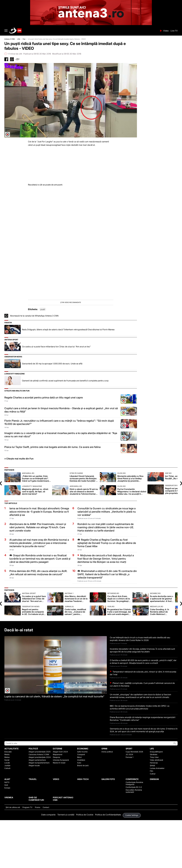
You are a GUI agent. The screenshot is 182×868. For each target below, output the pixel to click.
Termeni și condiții (66, 862)
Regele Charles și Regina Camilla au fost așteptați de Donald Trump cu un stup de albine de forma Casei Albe (107, 591)
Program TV (27, 855)
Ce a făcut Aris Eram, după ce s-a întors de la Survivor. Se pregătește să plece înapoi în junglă (119, 645)
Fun (24, 39)
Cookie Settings (132, 863)
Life (19, 39)
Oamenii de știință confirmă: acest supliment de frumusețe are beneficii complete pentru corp (65, 428)
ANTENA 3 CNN (84, 31)
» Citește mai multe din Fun (19, 506)
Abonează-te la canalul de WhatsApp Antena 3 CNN (34, 364)
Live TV (174, 31)
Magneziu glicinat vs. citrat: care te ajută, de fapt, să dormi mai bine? (36, 538)
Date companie (48, 862)
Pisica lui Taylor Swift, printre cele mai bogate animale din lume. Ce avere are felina (52, 495)
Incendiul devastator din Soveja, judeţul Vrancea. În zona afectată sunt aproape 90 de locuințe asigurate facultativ (142, 698)
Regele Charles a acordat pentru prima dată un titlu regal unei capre (44, 445)
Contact (46, 855)
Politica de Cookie (85, 862)
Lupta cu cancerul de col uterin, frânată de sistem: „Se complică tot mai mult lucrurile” (54, 744)
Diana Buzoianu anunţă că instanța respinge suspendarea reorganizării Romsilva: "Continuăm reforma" (143, 767)
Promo (38, 855)
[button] (71, 328)
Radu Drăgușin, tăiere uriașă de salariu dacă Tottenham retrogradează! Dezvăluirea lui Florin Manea (68, 377)
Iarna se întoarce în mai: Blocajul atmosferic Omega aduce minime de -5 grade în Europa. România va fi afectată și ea (39, 560)
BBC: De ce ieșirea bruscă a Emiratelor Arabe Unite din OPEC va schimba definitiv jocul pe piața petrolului (140, 755)
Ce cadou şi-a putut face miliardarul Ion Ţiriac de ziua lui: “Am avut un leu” (56, 394)
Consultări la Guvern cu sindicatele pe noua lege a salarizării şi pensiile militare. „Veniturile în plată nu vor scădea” (107, 560)
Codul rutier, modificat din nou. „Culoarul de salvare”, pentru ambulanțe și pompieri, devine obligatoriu (77, 658)
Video (166, 31)
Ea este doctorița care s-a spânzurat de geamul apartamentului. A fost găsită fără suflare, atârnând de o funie (162, 645)
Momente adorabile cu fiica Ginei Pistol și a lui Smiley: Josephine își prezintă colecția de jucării (132, 525)
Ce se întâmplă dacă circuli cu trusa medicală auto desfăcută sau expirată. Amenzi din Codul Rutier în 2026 (140, 687)
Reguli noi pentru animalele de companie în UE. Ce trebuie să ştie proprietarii (34, 658)
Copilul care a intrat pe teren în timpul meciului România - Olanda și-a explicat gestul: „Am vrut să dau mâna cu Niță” (61, 458)
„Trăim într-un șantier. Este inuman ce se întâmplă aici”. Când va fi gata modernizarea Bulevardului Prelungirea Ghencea (36, 525)
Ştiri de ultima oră (13, 855)
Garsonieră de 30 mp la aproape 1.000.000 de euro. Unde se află (52, 411)
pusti (43, 357)
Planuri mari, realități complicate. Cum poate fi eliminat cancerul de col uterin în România (142, 732)
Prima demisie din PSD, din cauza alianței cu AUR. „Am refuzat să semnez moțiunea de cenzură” (38, 621)
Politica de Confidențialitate (108, 862)
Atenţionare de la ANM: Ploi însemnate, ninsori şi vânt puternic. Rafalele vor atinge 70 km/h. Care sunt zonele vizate (38, 575)
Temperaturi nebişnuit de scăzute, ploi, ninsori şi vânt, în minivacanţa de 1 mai (143, 721)
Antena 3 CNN (10, 39)
